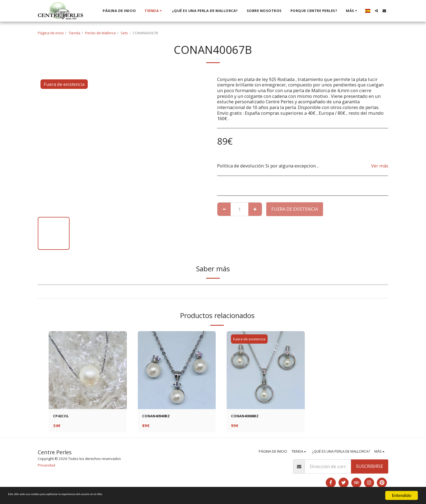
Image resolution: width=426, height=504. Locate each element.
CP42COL (63, 417)
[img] (88, 370)
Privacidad (46, 466)
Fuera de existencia (295, 209)
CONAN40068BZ (248, 417)
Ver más (380, 166)
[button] (376, 11)
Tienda (74, 33)
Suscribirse (369, 468)
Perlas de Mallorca (100, 33)
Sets (124, 33)
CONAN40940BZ (159, 417)
